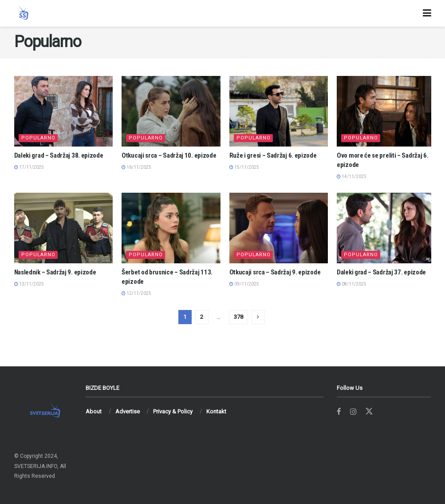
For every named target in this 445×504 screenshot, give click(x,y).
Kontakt (216, 411)
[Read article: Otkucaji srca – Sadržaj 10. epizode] (171, 111)
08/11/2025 (352, 284)
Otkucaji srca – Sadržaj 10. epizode (169, 155)
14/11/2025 (352, 177)
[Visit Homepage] (23, 13)
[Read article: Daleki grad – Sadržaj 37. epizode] (386, 228)
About (94, 411)
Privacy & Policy (173, 411)
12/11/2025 (136, 293)
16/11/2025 (136, 167)
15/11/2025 (244, 167)
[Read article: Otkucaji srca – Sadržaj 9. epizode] (279, 228)
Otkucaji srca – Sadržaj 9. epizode (275, 272)
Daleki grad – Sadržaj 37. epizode (381, 272)
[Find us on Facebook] (339, 412)
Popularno (38, 138)
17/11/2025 (29, 167)
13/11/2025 (29, 284)
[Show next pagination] (258, 317)
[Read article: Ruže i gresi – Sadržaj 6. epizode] (279, 111)
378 (238, 317)
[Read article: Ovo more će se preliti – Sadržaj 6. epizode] (386, 111)
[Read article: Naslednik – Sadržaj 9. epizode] (64, 228)
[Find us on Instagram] (353, 412)
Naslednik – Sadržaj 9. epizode (55, 272)
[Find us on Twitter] (370, 412)
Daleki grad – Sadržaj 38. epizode (59, 155)
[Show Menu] (427, 13)
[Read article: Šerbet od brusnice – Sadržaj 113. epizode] (171, 228)
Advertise (128, 411)
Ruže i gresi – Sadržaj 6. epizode (273, 155)
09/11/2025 (244, 284)
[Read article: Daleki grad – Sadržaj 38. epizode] (64, 111)
